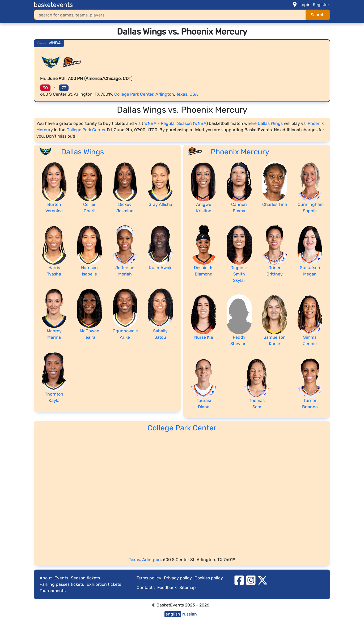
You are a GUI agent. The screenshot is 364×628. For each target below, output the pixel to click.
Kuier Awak (160, 268)
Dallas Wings (270, 123)
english (173, 614)
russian (190, 614)
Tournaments (53, 591)
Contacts (146, 587)
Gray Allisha (160, 204)
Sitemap (188, 587)
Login (305, 5)
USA (194, 94)
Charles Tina (275, 204)
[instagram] (251, 580)
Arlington (165, 94)
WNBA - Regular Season (168, 123)
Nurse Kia (204, 337)
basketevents (53, 5)
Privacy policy (178, 578)
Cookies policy (209, 578)
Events (61, 578)
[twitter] (263, 580)
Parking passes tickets (62, 584)
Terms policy (149, 578)
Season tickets (85, 578)
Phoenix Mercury (240, 152)
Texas (182, 94)
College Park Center (134, 94)
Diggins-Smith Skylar (239, 274)
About (46, 578)
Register (321, 5)
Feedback (167, 587)
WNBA (200, 123)
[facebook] (239, 580)
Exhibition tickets (104, 584)
